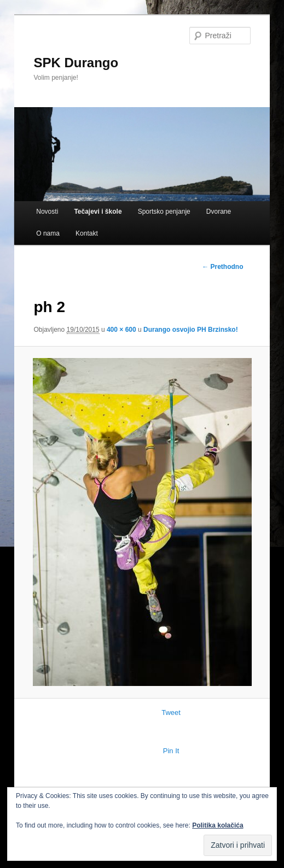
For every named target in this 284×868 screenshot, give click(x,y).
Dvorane (219, 212)
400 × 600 (121, 330)
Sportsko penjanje (164, 212)
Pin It (171, 751)
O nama (48, 233)
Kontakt (87, 233)
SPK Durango (76, 63)
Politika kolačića (218, 825)
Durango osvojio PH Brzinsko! (191, 330)
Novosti (47, 212)
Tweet (171, 712)
